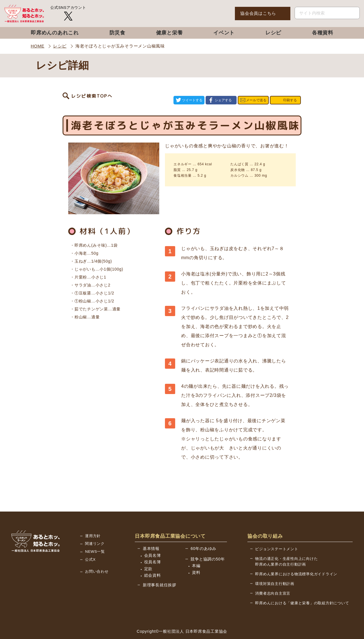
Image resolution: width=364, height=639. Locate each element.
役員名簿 (153, 545)
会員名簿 (153, 539)
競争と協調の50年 (208, 543)
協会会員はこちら (258, 13)
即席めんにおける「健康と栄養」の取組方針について (302, 587)
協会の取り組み (265, 520)
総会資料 (153, 559)
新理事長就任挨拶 (160, 568)
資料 (196, 556)
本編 (196, 549)
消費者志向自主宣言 (273, 577)
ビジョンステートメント (277, 532)
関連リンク (95, 527)
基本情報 (151, 532)
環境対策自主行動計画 (275, 567)
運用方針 (93, 519)
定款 (148, 552)
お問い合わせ (97, 555)
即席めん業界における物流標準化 (296, 557)
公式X (90, 543)
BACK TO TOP (332, 628)
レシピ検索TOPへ (92, 92)
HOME (38, 46)
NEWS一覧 (95, 535)
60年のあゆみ (203, 532)
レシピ (60, 46)
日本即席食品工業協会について (170, 520)
